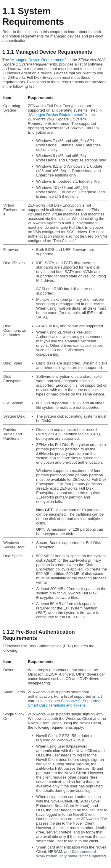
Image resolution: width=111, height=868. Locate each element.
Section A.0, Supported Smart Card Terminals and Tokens (64, 703)
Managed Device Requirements (38, 60)
